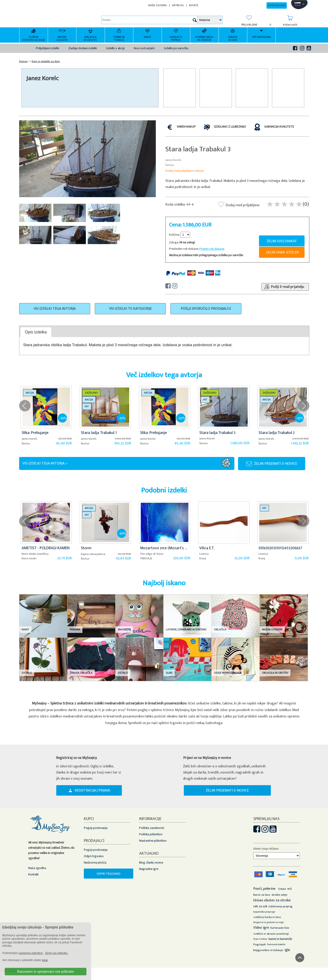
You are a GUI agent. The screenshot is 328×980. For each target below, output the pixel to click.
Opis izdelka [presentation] (36, 332)
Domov (23, 61)
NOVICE (194, 5)
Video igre (261, 928)
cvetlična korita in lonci (267, 917)
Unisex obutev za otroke (272, 900)
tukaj (45, 960)
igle (287, 950)
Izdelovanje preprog (280, 906)
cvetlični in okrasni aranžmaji (271, 934)
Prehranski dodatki (276, 944)
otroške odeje (279, 895)
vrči (290, 889)
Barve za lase (262, 895)
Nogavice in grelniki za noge (269, 922)
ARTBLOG (178, 5)
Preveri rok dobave (212, 249)
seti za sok (260, 906)
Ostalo (282, 889)
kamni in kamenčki (280, 939)
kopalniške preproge (264, 912)
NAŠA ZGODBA (158, 5)
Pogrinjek (259, 944)
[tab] (36, 332)
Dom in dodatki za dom (46, 61)
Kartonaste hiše (280, 928)
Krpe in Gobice (260, 939)
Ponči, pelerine (264, 889)
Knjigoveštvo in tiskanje (268, 950)
